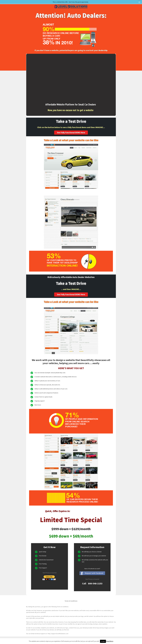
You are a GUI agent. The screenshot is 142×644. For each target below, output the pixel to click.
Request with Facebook (94, 573)
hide (139, 2)
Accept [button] (103, 641)
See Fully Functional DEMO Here (71, 132)
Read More (110, 641)
